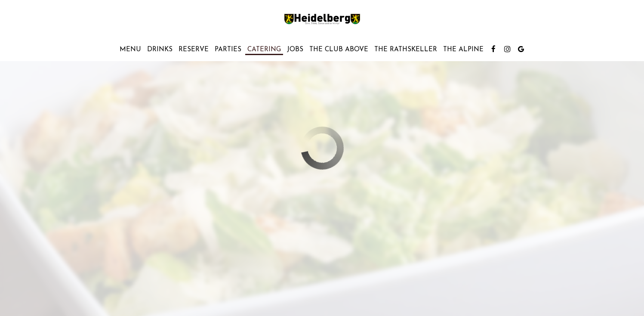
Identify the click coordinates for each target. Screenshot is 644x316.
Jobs (295, 50)
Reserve (194, 50)
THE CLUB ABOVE (339, 50)
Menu (130, 50)
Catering (264, 50)
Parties (228, 50)
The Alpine (463, 50)
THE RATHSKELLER (406, 50)
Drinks (160, 50)
